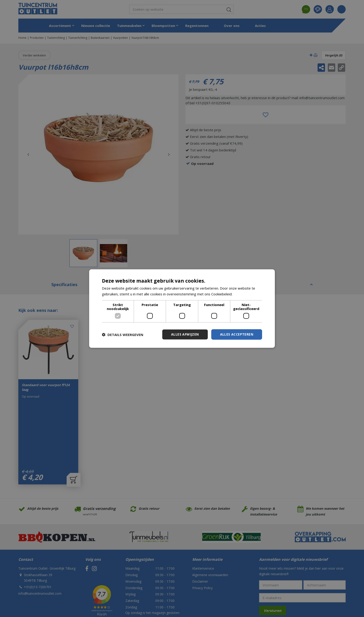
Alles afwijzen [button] (185, 334)
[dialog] (182, 308)
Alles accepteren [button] (237, 334)
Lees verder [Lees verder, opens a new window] (243, 294)
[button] (123, 334)
